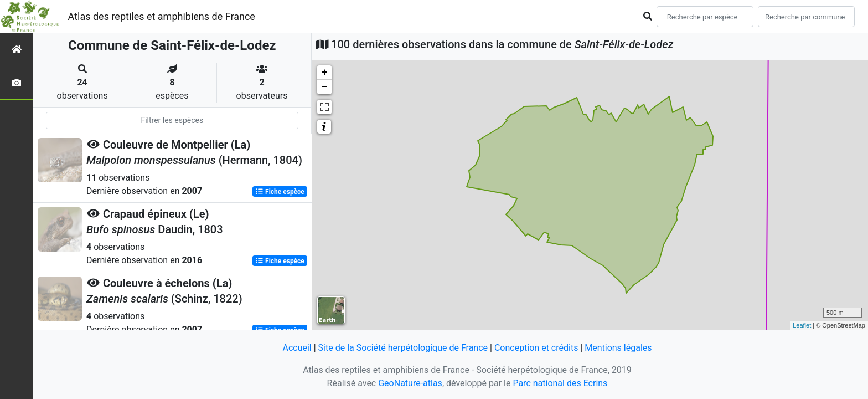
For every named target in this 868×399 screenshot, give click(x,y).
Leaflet (802, 325)
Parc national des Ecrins (560, 383)
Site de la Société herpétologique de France (403, 348)
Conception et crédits (536, 348)
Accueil (297, 348)
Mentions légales (618, 348)
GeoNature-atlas (410, 383)
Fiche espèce (280, 192)
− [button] (325, 87)
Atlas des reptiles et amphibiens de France (162, 16)
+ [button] (325, 73)
